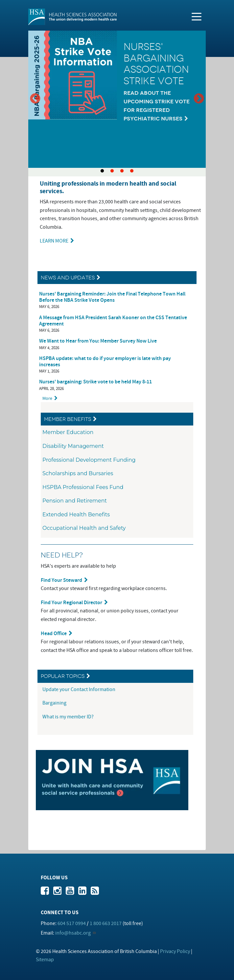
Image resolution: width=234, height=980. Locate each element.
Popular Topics (63, 676)
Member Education (68, 432)
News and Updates (68, 278)
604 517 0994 (72, 923)
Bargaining (55, 703)
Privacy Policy (175, 951)
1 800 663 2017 (106, 923)
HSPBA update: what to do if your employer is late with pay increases (105, 362)
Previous (35, 99)
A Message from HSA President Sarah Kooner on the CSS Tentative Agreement (113, 321)
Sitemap (45, 960)
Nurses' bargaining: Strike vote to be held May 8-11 (95, 382)
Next (199, 99)
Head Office (54, 634)
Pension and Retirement (75, 501)
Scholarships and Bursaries (78, 473)
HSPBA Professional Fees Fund (83, 487)
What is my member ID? (68, 717)
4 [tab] (132, 171)
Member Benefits (68, 419)
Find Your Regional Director (71, 603)
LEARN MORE (54, 241)
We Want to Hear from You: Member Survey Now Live (98, 341)
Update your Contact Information (79, 689)
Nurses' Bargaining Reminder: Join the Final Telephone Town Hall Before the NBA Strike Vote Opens (112, 297)
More (47, 398)
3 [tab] (122, 171)
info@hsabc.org (73, 933)
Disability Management (73, 446)
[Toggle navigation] (197, 16)
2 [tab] (112, 171)
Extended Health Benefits (76, 515)
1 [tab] (102, 171)
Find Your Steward (61, 580)
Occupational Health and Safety (84, 528)
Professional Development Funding (89, 460)
